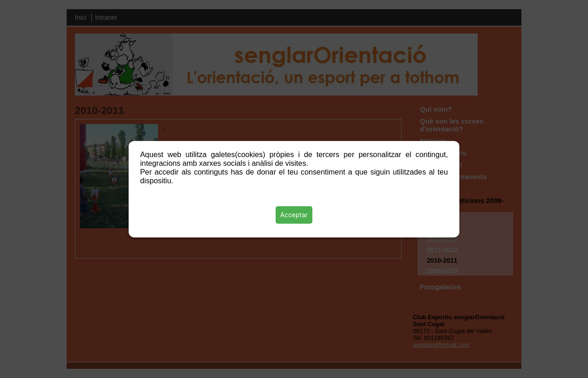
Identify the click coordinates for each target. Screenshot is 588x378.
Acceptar (294, 215)
